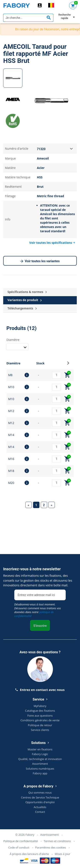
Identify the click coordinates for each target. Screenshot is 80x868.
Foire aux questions (40, 716)
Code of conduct (19, 847)
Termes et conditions (57, 841)
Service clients (40, 730)
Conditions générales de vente (40, 720)
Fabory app (40, 773)
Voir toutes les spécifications (52, 243)
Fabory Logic (40, 754)
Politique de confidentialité (20, 841)
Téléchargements (22, 308)
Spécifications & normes (27, 292)
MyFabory (40, 706)
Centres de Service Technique (40, 797)
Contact (40, 812)
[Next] (52, 505)
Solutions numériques (40, 769)
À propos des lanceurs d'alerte (29, 854)
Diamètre (13, 340)
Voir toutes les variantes (40, 261)
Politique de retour (40, 725)
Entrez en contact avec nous (40, 690)
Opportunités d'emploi (40, 802)
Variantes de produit (25, 300)
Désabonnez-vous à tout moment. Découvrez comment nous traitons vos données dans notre (38, 610)
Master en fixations (40, 749)
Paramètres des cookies (51, 847)
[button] (68, 364)
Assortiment (40, 764)
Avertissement (49, 835)
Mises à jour (63, 854)
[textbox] (28, 18)
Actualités (40, 807)
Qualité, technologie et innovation (40, 759)
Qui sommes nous (40, 793)
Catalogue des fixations (40, 711)
